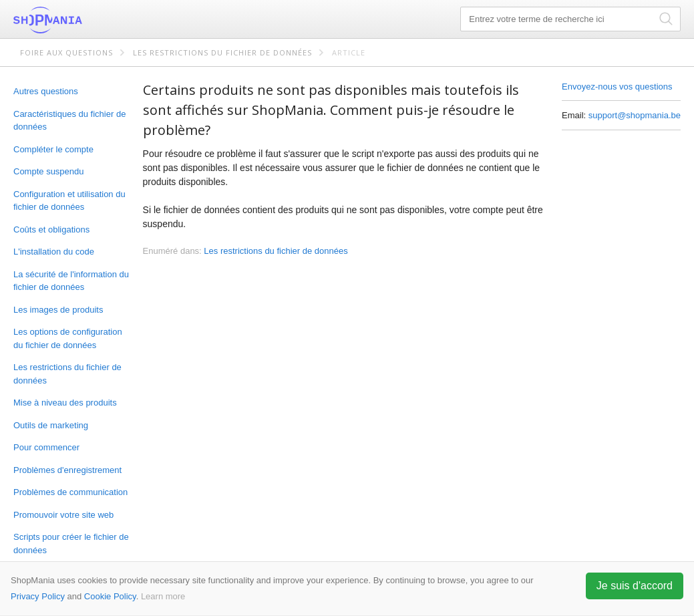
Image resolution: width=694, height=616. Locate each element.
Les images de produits (58, 310)
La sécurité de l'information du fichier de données (71, 281)
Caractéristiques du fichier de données (69, 121)
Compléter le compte (53, 149)
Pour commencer (46, 447)
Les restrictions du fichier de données (222, 52)
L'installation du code (54, 252)
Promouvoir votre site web (63, 515)
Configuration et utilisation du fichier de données (69, 201)
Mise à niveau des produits (65, 403)
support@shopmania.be (635, 115)
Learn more (163, 596)
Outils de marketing (51, 425)
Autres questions (46, 91)
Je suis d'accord (635, 586)
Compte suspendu (49, 171)
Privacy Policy (38, 596)
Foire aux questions (66, 52)
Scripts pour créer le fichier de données (71, 544)
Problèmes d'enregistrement (67, 470)
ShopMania (80, 20)
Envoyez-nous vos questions (617, 87)
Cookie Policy (110, 596)
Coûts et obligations (51, 229)
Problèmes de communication (70, 492)
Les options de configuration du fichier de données (68, 338)
